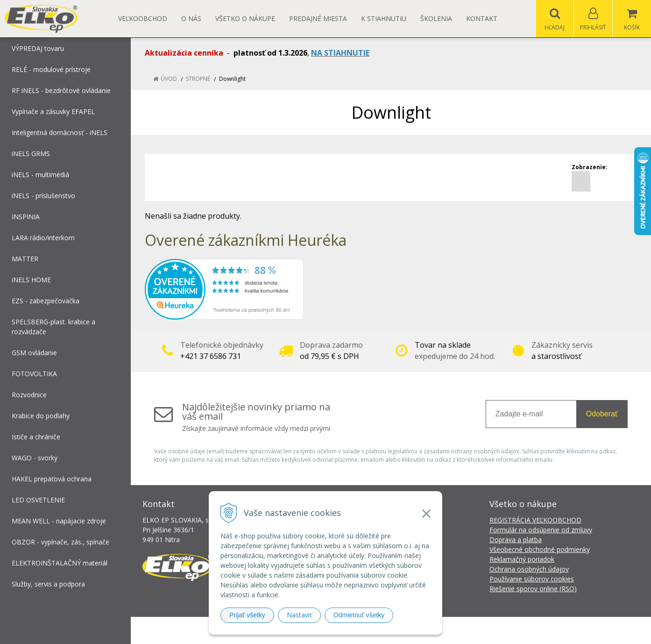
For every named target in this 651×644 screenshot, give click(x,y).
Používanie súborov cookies (532, 579)
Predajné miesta (318, 18)
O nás (191, 18)
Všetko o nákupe (245, 18)
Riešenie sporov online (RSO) (533, 589)
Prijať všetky (247, 615)
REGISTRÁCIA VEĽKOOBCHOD (535, 520)
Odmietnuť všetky (359, 615)
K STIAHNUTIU (384, 18)
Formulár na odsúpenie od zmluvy (541, 530)
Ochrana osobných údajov (529, 569)
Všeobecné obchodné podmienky (540, 549)
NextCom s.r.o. (493, 630)
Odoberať (602, 414)
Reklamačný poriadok (522, 559)
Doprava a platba (516, 540)
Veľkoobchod (143, 18)
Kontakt (482, 18)
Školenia (436, 18)
